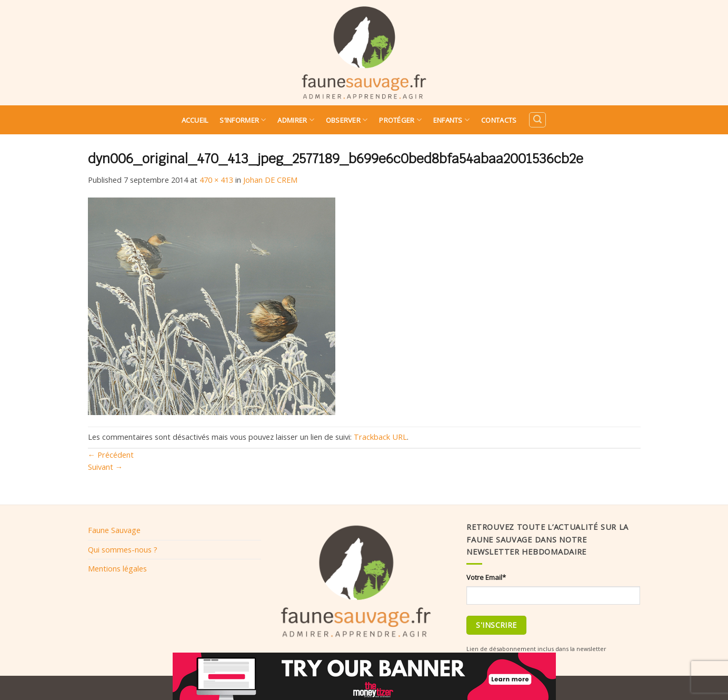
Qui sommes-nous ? (123, 549)
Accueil (195, 120)
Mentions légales (117, 568)
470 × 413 (216, 180)
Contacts (499, 120)
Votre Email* (486, 577)
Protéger (400, 120)
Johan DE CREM (270, 180)
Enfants (451, 120)
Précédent (111, 455)
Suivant (106, 467)
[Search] (537, 120)
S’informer (243, 120)
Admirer (296, 120)
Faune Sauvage (114, 530)
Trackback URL (380, 437)
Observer (347, 120)
